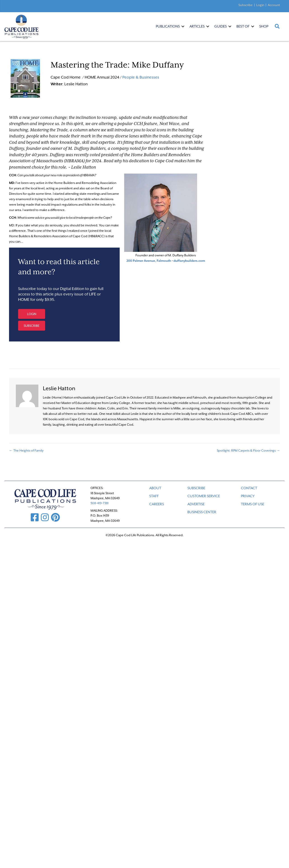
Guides (220, 26)
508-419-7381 (100, 503)
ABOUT (155, 488)
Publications (168, 26)
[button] (32, 314)
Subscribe (246, 5)
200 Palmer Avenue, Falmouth (149, 261)
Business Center (202, 512)
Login (260, 5)
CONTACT (249, 488)
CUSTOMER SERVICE (204, 496)
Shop (264, 26)
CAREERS (157, 504)
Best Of (243, 26)
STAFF (154, 496)
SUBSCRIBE (196, 488)
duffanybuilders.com (189, 261)
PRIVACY (248, 496)
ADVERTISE (196, 504)
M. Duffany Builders (87, 148)
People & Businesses (141, 77)
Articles (197, 26)
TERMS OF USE (253, 504)
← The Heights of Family (27, 450)
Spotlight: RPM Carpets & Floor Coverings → (248, 450)
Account (274, 5)
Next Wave (169, 123)
